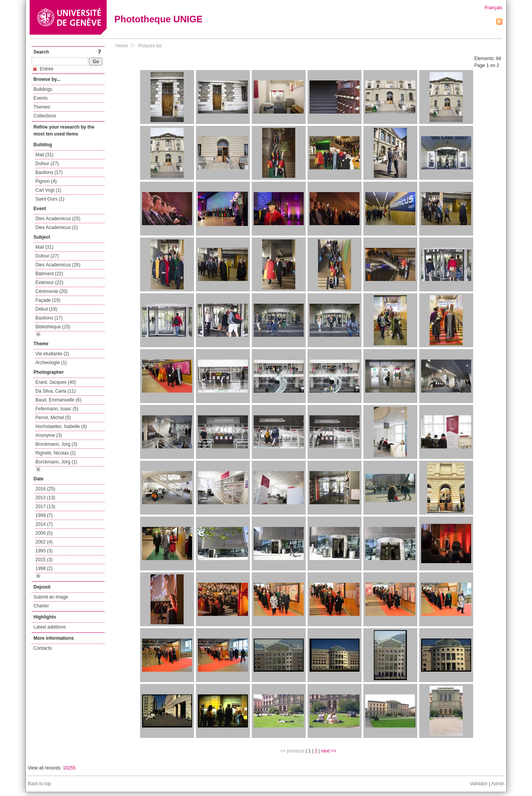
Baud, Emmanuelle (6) (58, 400)
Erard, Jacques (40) (56, 382)
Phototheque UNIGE (158, 19)
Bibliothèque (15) (53, 327)
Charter (41, 606)
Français (494, 8)
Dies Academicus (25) (58, 219)
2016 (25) (45, 489)
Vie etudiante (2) (52, 354)
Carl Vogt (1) (48, 190)
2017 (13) (45, 507)
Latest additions (50, 627)
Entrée (43, 69)
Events (41, 98)
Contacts (43, 648)
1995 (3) (44, 551)
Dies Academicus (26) (58, 265)
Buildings (43, 89)
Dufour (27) (47, 164)
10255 (69, 768)
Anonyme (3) (49, 435)
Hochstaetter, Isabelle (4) (61, 426)
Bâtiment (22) (49, 274)
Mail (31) (44, 155)
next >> (329, 751)
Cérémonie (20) (51, 291)
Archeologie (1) (51, 363)
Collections (45, 116)
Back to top (39, 784)
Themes (42, 107)
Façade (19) (48, 300)
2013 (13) (45, 498)
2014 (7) (44, 524)
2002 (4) (44, 542)
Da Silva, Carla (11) (56, 391)
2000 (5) (44, 533)
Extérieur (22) (49, 283)
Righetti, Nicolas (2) (56, 453)
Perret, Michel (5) (53, 418)
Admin (498, 784)
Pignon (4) (46, 181)
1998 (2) (44, 569)
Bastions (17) (49, 172)
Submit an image (51, 597)
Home (122, 46)
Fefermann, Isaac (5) (57, 409)
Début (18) (46, 309)
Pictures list (150, 46)
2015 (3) (44, 560)
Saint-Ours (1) (50, 199)
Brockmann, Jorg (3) (56, 444)
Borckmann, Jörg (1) (56, 462)
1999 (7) (44, 515)
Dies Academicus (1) (57, 227)
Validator (478, 784)
